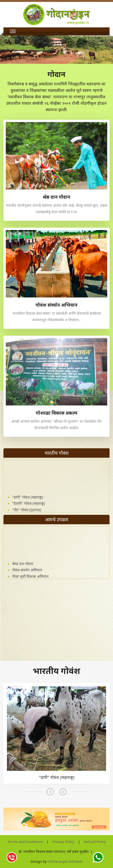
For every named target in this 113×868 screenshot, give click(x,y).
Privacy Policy (63, 842)
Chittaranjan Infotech (65, 861)
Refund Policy (95, 842)
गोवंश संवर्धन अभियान (27, 575)
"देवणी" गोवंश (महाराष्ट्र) (28, 509)
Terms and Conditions (25, 842)
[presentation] (50, 792)
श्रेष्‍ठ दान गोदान (23, 569)
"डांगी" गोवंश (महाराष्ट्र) (28, 502)
